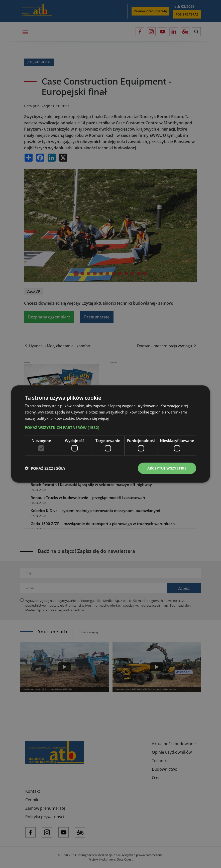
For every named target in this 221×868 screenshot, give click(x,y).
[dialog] (110, 434)
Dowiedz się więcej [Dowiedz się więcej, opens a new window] (92, 418)
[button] (110, 427)
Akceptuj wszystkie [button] (167, 468)
